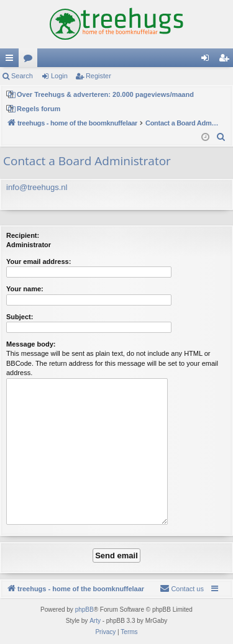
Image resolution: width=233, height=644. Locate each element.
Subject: (20, 317)
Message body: (31, 344)
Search (22, 76)
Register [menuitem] (226, 60)
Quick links (12, 60)
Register (98, 76)
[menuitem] (221, 137)
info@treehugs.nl (37, 187)
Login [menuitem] (208, 60)
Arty (95, 621)
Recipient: (23, 235)
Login (59, 76)
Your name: (25, 289)
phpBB (85, 610)
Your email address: (39, 261)
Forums (30, 60)
